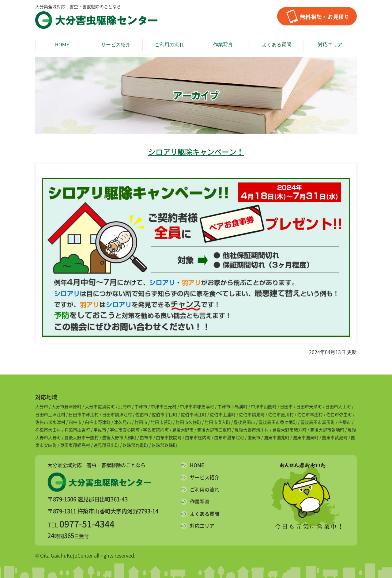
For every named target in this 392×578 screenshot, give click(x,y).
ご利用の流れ (169, 45)
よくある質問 (277, 45)
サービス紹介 (116, 45)
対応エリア (330, 45)
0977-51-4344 (87, 524)
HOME (62, 45)
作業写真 (223, 45)
